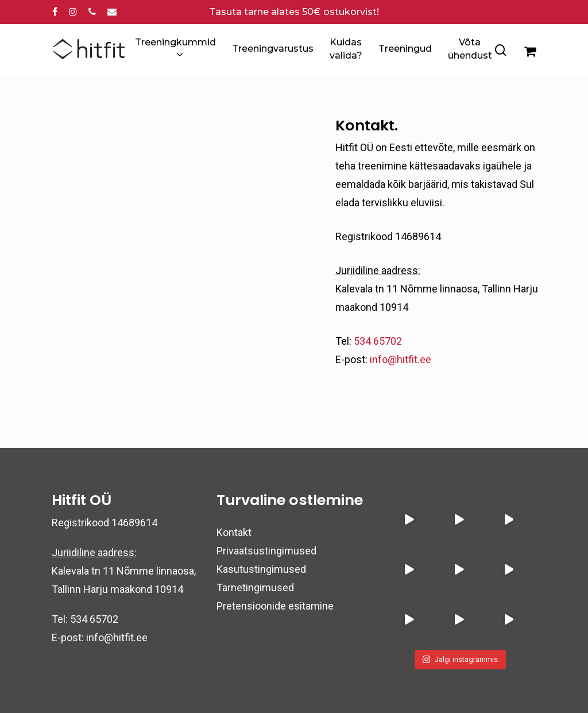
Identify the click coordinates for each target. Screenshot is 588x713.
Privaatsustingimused (266, 551)
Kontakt (234, 532)
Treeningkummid (175, 49)
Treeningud (405, 49)
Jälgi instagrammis (460, 659)
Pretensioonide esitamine (275, 606)
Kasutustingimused (261, 569)
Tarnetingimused (255, 587)
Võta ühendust (470, 49)
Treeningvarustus (273, 49)
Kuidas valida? (346, 49)
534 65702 (378, 341)
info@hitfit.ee (401, 359)
